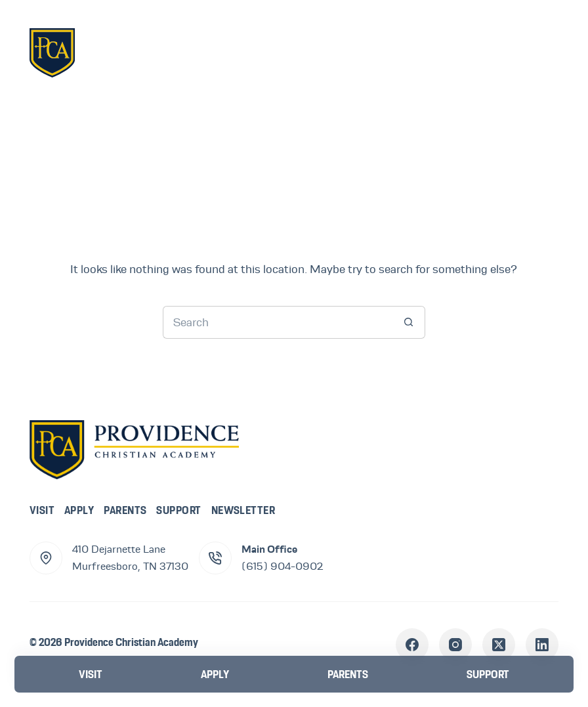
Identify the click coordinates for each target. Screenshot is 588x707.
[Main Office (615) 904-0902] (215, 558)
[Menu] (539, 52)
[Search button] (409, 322)
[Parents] (348, 674)
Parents (125, 510)
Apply (79, 510)
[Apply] (215, 674)
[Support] (488, 674)
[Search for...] (278, 322)
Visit (42, 510)
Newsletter (243, 510)
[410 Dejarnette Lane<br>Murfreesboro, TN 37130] (46, 558)
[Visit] (91, 674)
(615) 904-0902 (282, 567)
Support (178, 510)
